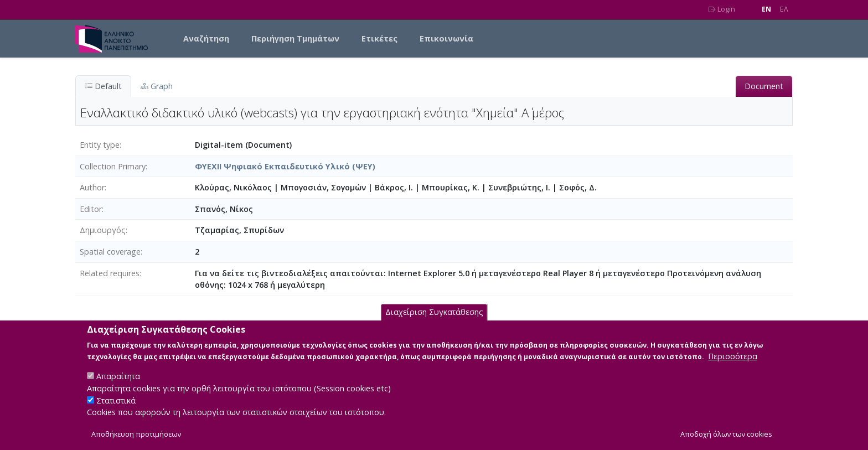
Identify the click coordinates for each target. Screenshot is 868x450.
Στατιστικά (116, 410)
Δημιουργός (103, 230)
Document (764, 86)
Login (722, 9)
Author (92, 187)
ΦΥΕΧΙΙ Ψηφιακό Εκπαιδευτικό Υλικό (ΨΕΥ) (285, 166)
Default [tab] (103, 86)
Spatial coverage (110, 252)
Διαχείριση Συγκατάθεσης (434, 322)
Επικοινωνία (446, 38)
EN (766, 9)
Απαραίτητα (118, 387)
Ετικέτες (379, 38)
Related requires (110, 273)
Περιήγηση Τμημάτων (295, 38)
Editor (91, 209)
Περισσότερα (733, 367)
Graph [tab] (157, 86)
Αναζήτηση (206, 38)
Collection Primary (113, 166)
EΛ (784, 9)
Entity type (100, 145)
